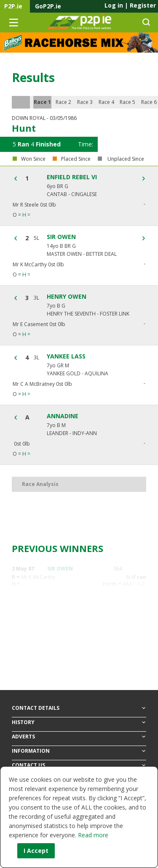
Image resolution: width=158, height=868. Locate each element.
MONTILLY (61, 598)
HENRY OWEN (67, 297)
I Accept (36, 851)
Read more (93, 835)
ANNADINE (63, 416)
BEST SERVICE (64, 656)
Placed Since (76, 159)
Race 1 (42, 102)
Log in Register (130, 5)
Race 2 (63, 102)
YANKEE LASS (66, 356)
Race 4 (106, 102)
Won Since (33, 159)
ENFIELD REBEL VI (72, 177)
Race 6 (149, 102)
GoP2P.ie (48, 6)
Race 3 (85, 102)
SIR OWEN (61, 237)
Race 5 (127, 102)
